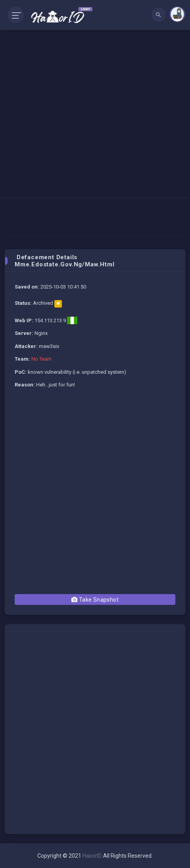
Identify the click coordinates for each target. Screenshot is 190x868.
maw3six (49, 346)
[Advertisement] (95, 99)
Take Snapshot (95, 600)
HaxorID (92, 856)
